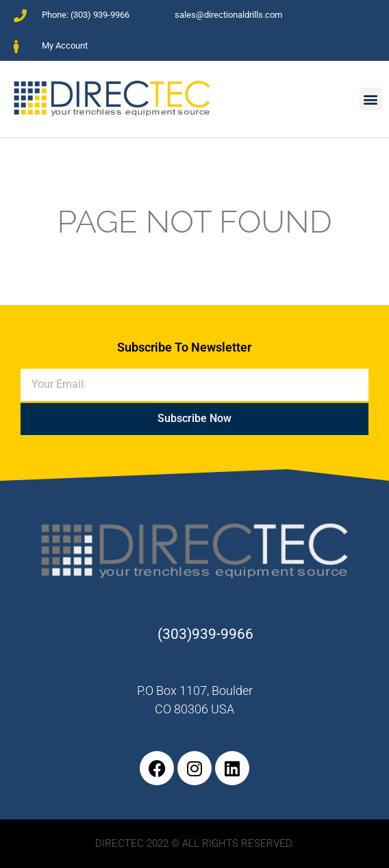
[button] (371, 99)
